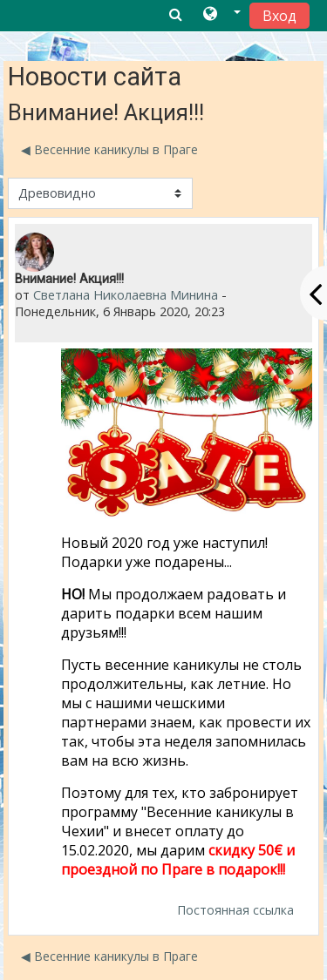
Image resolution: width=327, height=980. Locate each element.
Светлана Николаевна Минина (126, 295)
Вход (279, 16)
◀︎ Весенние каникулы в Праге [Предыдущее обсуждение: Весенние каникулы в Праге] (109, 149)
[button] (222, 15)
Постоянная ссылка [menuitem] (235, 910)
